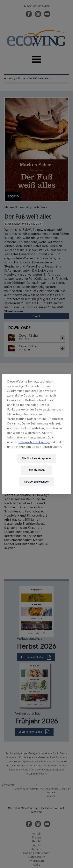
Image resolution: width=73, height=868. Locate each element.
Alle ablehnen (37, 470)
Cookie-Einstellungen (36, 482)
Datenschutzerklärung (34, 442)
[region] (36, 434)
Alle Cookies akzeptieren (36, 458)
